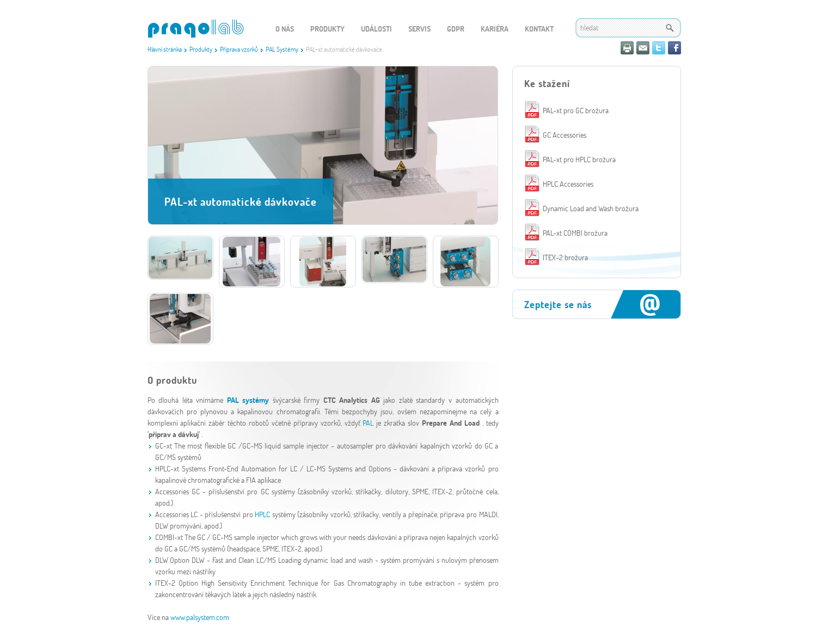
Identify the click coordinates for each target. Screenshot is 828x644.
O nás (285, 29)
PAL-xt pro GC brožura (576, 110)
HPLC (262, 514)
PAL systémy (250, 400)
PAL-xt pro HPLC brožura (579, 159)
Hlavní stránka (165, 49)
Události (376, 29)
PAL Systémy (282, 49)
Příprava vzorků (239, 49)
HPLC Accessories (568, 184)
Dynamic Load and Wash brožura (591, 208)
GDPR (456, 29)
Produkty (201, 49)
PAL (369, 423)
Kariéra (495, 29)
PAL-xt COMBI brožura (575, 233)
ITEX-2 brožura (565, 257)
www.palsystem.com (200, 617)
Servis (419, 29)
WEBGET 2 (196, 29)
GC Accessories (565, 135)
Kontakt (539, 29)
